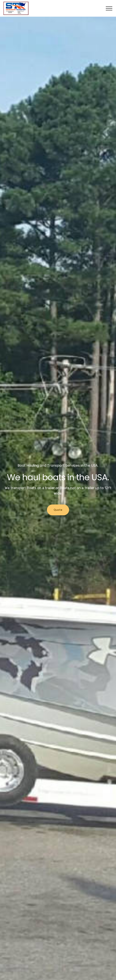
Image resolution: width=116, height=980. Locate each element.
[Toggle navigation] (109, 8)
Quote (58, 510)
